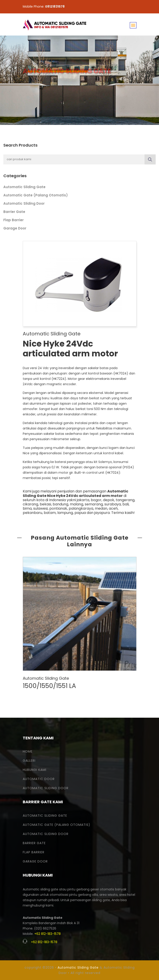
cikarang (30, 504)
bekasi (45, 504)
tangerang (125, 500)
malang (76, 504)
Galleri (29, 761)
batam (50, 513)
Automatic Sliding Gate (24, 187)
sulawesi (40, 508)
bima (27, 508)
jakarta (83, 500)
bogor (96, 500)
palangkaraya (81, 508)
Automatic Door (39, 779)
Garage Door (15, 228)
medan (101, 508)
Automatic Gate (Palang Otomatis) (36, 195)
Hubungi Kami (35, 770)
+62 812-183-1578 (47, 934)
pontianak (58, 508)
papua (80, 513)
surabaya (113, 504)
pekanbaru (32, 513)
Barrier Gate (14, 212)
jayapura (102, 513)
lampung (65, 513)
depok (109, 500)
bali (126, 504)
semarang (94, 504)
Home (28, 751)
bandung (60, 504)
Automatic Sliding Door (24, 203)
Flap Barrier (13, 220)
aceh (113, 508)
